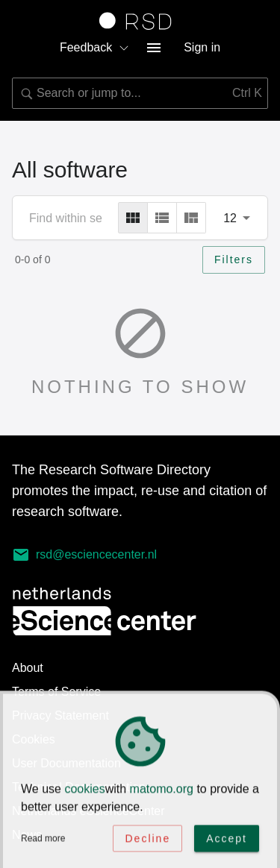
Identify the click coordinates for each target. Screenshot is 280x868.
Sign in (202, 47)
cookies (84, 789)
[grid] (133, 218)
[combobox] (140, 93)
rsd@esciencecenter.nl (84, 555)
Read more (43, 839)
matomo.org (162, 789)
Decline (147, 839)
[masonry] (191, 218)
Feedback (95, 47)
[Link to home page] (140, 21)
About (28, 668)
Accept (227, 839)
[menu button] (154, 48)
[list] (162, 218)
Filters (234, 260)
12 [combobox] (230, 218)
